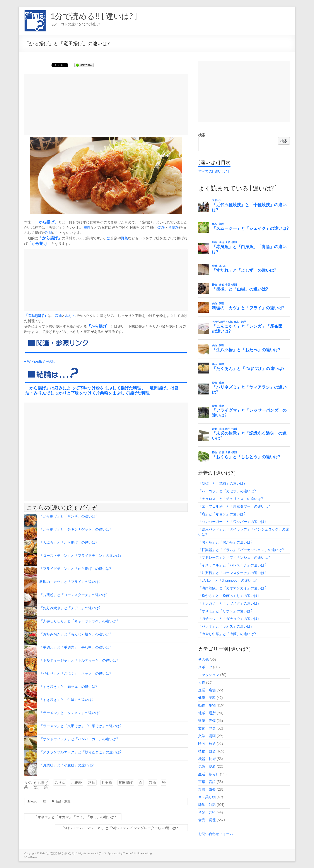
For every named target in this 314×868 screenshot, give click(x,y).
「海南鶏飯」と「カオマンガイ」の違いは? (232, 588)
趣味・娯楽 (207, 789)
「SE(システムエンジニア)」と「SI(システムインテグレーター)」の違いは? (121, 828)
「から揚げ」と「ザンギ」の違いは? (68, 516)
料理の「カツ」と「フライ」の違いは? (70, 582)
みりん (70, 316)
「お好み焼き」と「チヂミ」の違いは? (70, 608)
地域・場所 (207, 713)
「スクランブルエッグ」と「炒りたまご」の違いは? (80, 752)
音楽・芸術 (207, 812)
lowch (35, 801)
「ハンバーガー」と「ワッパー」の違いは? (232, 522)
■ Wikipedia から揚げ (41, 361)
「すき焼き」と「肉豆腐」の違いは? (68, 686)
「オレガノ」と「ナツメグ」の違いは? (229, 603)
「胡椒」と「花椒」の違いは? (222, 483)
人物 (202, 682)
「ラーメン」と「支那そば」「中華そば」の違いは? (80, 726)
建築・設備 (207, 721)
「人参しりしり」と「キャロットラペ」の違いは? (79, 621)
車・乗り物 (207, 797)
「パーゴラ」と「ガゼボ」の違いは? (227, 491)
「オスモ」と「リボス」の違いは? (225, 611)
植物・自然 (207, 751)
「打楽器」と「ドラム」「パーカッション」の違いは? (241, 550)
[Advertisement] (106, 104)
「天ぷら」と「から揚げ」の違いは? (68, 542)
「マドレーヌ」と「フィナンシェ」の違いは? (234, 557)
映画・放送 (207, 744)
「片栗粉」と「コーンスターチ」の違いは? (73, 595)
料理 (49, 233)
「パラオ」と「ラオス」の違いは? (225, 626)
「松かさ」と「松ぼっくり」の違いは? (229, 596)
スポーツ (205, 667)
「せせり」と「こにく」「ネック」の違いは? (75, 673)
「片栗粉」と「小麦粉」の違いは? (67, 765)
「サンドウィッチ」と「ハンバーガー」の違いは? (79, 739)
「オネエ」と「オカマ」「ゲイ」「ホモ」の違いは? (73, 817)
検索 (202, 135)
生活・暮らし (209, 774)
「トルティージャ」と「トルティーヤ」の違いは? (79, 660)
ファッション (209, 675)
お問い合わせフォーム (216, 834)
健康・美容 (207, 698)
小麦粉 (160, 227)
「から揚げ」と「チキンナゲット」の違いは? (75, 529)
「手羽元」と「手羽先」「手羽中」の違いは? (75, 647)
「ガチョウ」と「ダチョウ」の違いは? (229, 619)
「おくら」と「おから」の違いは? (225, 542)
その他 (203, 659)
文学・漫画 (207, 736)
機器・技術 (207, 759)
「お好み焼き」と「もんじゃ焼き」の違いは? (75, 634)
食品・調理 (63, 801)
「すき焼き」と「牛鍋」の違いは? (67, 700)
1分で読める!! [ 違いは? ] (94, 16)
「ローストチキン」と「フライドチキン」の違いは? (80, 555)
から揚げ (46, 222)
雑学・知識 (207, 805)
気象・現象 (207, 766)
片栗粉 (174, 227)
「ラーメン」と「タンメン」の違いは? (70, 713)
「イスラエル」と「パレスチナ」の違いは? (232, 565)
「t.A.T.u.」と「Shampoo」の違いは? (227, 580)
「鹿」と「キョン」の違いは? (222, 514)
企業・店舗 (207, 690)
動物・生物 (207, 705)
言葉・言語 (207, 782)
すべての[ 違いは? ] (214, 171)
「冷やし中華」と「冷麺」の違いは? (227, 634)
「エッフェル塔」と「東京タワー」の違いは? (234, 506)
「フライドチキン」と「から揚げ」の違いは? (75, 569)
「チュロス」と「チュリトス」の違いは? (230, 499)
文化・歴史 (207, 728)
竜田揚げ (36, 315)
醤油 (58, 316)
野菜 (125, 238)
